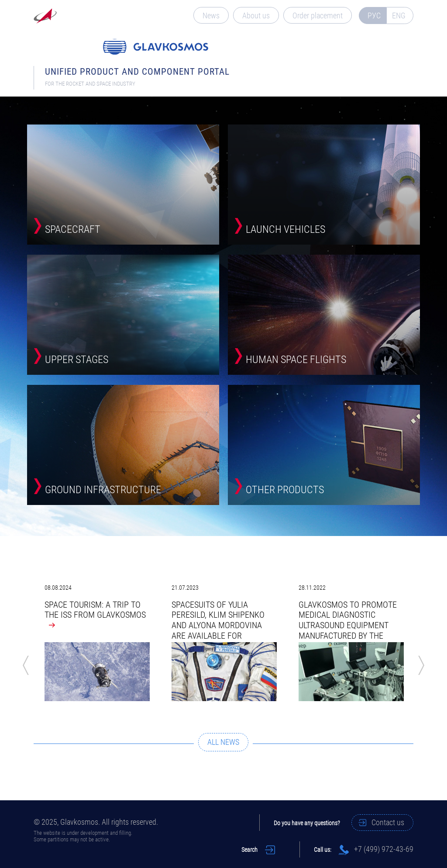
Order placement (318, 16)
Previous (26, 665)
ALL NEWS (223, 742)
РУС (374, 16)
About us (256, 16)
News (211, 16)
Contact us (388, 822)
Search (249, 850)
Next (421, 665)
